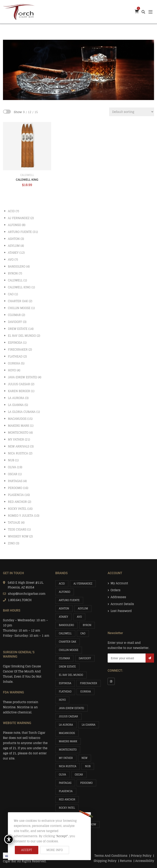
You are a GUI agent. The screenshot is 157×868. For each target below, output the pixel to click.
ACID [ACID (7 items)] (62, 584)
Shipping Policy (105, 861)
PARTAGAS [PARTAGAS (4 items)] (65, 783)
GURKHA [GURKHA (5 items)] (86, 692)
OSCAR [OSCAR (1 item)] (79, 775)
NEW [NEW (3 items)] (85, 758)
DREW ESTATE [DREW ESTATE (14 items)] (67, 667)
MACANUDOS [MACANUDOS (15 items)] (67, 733)
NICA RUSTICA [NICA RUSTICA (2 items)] (68, 766)
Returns (126, 861)
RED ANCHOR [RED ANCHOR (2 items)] (67, 799)
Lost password (121, 611)
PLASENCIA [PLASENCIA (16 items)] (66, 791)
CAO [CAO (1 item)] (83, 633)
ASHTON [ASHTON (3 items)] (64, 608)
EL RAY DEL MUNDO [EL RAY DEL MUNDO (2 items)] (71, 675)
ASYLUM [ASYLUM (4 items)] (83, 608)
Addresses (118, 597)
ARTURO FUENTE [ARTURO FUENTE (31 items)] (69, 600)
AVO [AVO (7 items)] (79, 617)
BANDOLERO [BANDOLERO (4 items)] (66, 625)
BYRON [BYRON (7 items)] (87, 625)
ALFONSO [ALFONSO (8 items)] (65, 592)
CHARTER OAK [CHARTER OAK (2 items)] (68, 642)
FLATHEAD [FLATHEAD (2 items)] (65, 692)
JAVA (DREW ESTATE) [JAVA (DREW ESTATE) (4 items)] (71, 708)
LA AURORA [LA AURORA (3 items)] (66, 725)
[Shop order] (132, 112)
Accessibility (145, 861)
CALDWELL (27, 175)
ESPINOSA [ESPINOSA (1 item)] (65, 683)
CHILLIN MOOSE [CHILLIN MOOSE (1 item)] (69, 650)
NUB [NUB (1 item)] (88, 766)
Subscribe (150, 658)
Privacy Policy (142, 856)
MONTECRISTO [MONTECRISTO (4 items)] (68, 750)
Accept (27, 850)
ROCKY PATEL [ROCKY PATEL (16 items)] (67, 808)
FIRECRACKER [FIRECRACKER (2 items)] (88, 683)
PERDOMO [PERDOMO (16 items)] (86, 783)
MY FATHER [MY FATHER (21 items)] (66, 758)
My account (119, 583)
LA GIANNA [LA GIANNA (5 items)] (89, 725)
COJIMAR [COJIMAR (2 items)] (64, 658)
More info (55, 850)
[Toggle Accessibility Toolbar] (9, 839)
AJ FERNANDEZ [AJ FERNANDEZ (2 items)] (83, 584)
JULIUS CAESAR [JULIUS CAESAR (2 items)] (68, 716)
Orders (116, 590)
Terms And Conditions (111, 856)
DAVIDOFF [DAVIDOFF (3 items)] (85, 658)
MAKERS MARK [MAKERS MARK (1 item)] (68, 741)
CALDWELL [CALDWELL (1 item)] (65, 633)
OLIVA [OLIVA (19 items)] (62, 775)
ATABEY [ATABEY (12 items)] (63, 617)
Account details (122, 604)
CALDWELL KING (27, 180)
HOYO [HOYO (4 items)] (62, 700)
